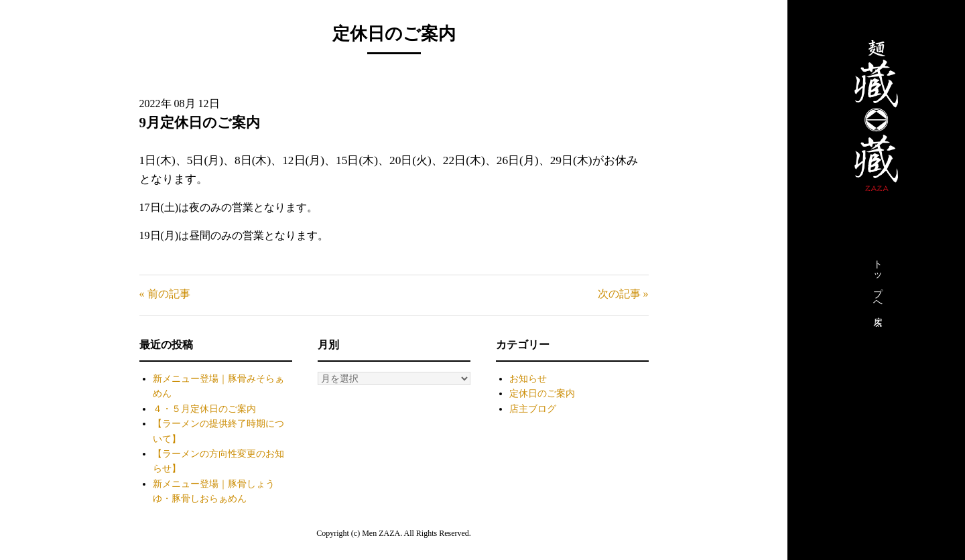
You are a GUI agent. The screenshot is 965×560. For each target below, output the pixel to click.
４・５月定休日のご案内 (204, 409)
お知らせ (528, 379)
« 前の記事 (165, 294)
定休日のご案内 (542, 394)
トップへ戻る (878, 290)
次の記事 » (623, 294)
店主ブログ (533, 409)
